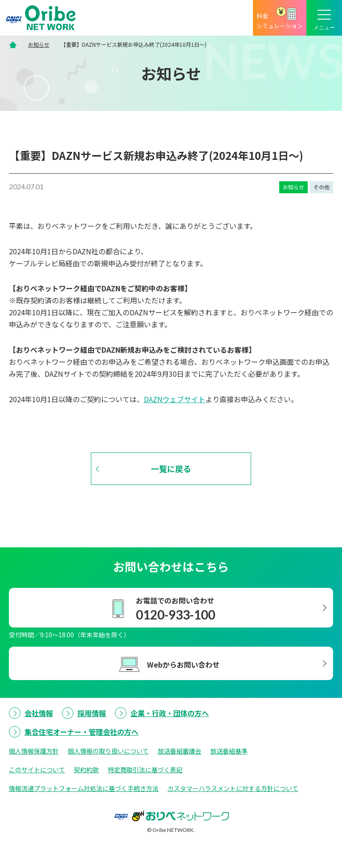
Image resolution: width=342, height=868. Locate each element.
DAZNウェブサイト (175, 399)
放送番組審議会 (179, 751)
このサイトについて (37, 770)
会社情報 (39, 713)
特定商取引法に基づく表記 (145, 770)
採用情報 (92, 713)
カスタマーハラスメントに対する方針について (233, 788)
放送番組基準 (229, 751)
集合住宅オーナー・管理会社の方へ (81, 732)
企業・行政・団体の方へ (170, 713)
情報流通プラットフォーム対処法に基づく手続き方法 (84, 788)
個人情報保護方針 (34, 751)
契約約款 (86, 770)
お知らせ (39, 44)
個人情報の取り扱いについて (108, 751)
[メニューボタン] (324, 18)
